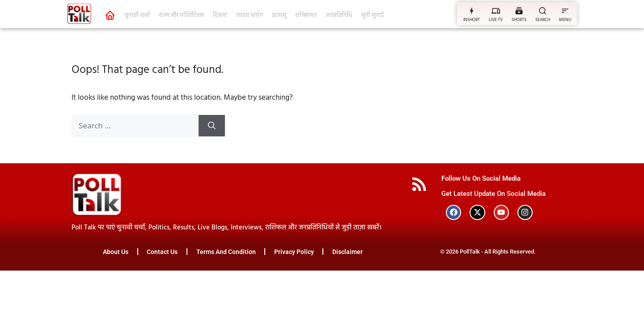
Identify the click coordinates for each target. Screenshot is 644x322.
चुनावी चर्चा (137, 15)
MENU (565, 20)
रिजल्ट (220, 15)
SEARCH (543, 20)
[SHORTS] (519, 11)
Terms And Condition (226, 252)
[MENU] (565, 11)
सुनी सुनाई (373, 15)
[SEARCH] (543, 11)
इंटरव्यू (279, 15)
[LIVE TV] (496, 11)
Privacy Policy (294, 252)
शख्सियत (306, 15)
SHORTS (519, 20)
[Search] (212, 126)
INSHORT (472, 20)
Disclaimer (348, 252)
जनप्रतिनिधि (339, 15)
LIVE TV (496, 20)
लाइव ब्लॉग (250, 15)
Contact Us (162, 252)
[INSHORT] (472, 11)
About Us (115, 252)
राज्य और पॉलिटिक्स (181, 15)
